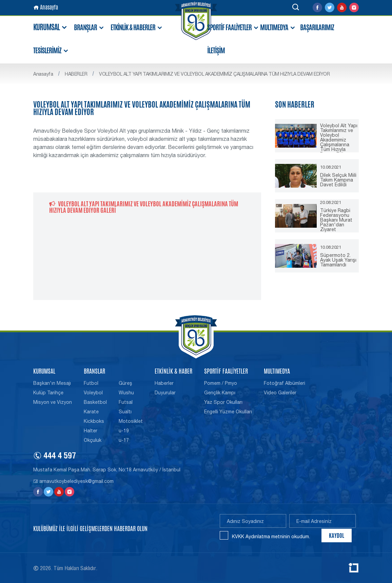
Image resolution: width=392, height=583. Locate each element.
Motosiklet (131, 421)
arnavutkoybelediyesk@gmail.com (73, 481)
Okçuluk (93, 440)
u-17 (124, 440)
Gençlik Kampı (220, 393)
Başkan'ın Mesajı (52, 383)
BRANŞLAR (89, 28)
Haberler (164, 383)
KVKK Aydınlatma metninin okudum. (271, 537)
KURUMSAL (51, 27)
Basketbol (95, 402)
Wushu (126, 393)
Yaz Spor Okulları (223, 402)
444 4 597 (55, 457)
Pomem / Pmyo (221, 383)
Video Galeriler (280, 393)
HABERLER (76, 74)
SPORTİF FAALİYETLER (233, 28)
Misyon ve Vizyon (53, 402)
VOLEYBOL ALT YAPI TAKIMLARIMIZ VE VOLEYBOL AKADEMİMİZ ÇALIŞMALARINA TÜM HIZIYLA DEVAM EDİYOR (214, 74)
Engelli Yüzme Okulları (228, 412)
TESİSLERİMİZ (51, 51)
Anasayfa (46, 7)
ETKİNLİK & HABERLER (137, 28)
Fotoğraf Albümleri (285, 383)
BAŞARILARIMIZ (317, 27)
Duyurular (165, 393)
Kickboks (94, 421)
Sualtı (125, 412)
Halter (91, 431)
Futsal (126, 402)
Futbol (91, 383)
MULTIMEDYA (278, 28)
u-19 (124, 431)
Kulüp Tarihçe (48, 393)
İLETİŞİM (216, 51)
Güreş (125, 383)
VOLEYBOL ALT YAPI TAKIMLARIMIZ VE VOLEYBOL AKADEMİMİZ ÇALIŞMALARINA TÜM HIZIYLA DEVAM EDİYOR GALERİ (144, 207)
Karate (91, 412)
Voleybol (93, 393)
